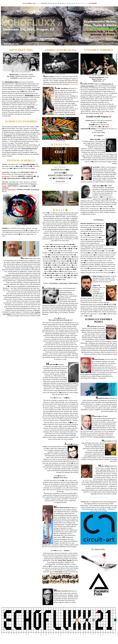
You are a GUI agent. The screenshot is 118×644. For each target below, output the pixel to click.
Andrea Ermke (24, 186)
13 (74, 3)
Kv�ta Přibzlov (26, 178)
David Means (35, 189)
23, (54, 3)
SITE (74, 114)
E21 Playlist (93, 3)
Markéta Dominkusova (96, 77)
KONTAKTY (85, 3)
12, (77, 3)
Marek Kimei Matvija (14, 178)
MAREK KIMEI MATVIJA (60, 175)
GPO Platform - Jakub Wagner (59, 283)
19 (60, 3)
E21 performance (10, 189)
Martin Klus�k (31, 176)
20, (58, 3)
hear (33, 184)
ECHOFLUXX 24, (47, 3)
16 (67, 3)
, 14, (72, 3)
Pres (62, 5)
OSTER (58, 5)
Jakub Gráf (97, 81)
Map (34, 3)
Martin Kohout (73, 283)
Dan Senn (28, 184)
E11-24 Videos (27, 3)
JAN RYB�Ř (60, 173)
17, (65, 3)
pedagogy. (62, 114)
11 (79, 3)
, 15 (69, 3)
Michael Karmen (14, 184)
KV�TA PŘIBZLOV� (60, 178)
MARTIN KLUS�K (60, 170)
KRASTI (21, 176)
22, (56, 3)
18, (63, 3)
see (29, 174)
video (105, 122)
